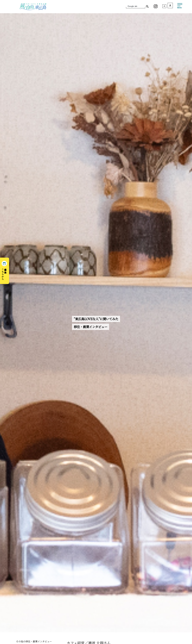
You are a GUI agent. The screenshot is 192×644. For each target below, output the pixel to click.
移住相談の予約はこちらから (4, 273)
